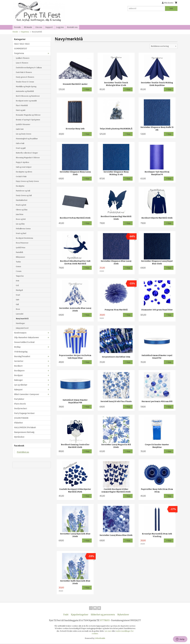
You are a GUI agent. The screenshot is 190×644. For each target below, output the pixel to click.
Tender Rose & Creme (25, 82)
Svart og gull (21, 148)
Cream (19, 271)
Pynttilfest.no (23, 452)
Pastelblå (19, 252)
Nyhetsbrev (123, 615)
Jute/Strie (20, 214)
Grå (17, 285)
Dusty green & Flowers (25, 77)
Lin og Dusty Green (23, 134)
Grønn (18, 266)
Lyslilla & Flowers (23, 58)
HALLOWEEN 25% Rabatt (25, 428)
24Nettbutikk (100, 639)
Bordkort (18, 366)
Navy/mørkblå (22, 319)
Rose (18, 309)
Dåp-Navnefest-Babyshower (27, 338)
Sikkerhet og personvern (103, 615)
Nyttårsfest (19, 437)
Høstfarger (20, 323)
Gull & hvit (20, 129)
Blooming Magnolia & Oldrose (28, 158)
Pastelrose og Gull (23, 191)
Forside (17, 27)
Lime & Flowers (22, 63)
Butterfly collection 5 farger (27, 153)
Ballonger (19, 380)
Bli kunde (28, 27)
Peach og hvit (21, 205)
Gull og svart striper (24, 167)
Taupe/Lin (20, 276)
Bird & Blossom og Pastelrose (28, 96)
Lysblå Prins (21, 248)
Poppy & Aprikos (22, 162)
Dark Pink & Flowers (24, 72)
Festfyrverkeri (21, 409)
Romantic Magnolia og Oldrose (28, 115)
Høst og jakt (21, 110)
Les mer (108, 632)
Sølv (18, 300)
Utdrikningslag (21, 352)
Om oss (39, 27)
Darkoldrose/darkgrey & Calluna (29, 68)
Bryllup (17, 347)
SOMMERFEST (21, 49)
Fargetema (19, 53)
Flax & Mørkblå (22, 105)
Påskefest (19, 423)
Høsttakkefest (22, 200)
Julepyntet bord (22, 328)
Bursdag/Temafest (22, 356)
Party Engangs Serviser (24, 413)
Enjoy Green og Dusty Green (27, 181)
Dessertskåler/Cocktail (24, 342)
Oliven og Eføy (22, 210)
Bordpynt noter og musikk (26, 101)
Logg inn (60, 27)
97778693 (105, 621)
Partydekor (19, 399)
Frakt (66, 615)
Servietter (19, 361)
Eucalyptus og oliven (24, 172)
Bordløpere (19, 371)
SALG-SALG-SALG (22, 44)
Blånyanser (20, 257)
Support (49, 27)
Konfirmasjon (20, 333)
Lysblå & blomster (23, 124)
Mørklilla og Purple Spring (26, 87)
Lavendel (20, 314)
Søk (171, 8)
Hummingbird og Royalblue (27, 139)
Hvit (17, 281)
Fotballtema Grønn (23, 229)
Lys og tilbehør (21, 385)
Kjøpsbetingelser (80, 615)
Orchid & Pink (21, 176)
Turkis (18, 262)
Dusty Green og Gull (24, 195)
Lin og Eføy (20, 224)
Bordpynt (18, 375)
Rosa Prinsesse (22, 243)
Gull (17, 304)
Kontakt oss (72, 27)
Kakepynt (18, 390)
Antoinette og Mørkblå (25, 91)
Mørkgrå (19, 290)
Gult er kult (20, 143)
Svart (18, 295)
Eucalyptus (20, 186)
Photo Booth (20, 404)
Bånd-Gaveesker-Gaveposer (27, 394)
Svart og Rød (21, 233)
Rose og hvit (21, 219)
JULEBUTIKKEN (21, 418)
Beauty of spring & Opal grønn (28, 120)
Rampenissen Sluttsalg (24, 432)
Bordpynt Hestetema (24, 238)
